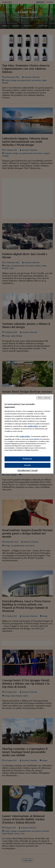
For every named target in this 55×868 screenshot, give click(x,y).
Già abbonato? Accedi (27, 470)
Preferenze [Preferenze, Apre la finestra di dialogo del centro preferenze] (28, 459)
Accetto (28, 465)
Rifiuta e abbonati (44, 398)
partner (37, 439)
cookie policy (33, 426)
